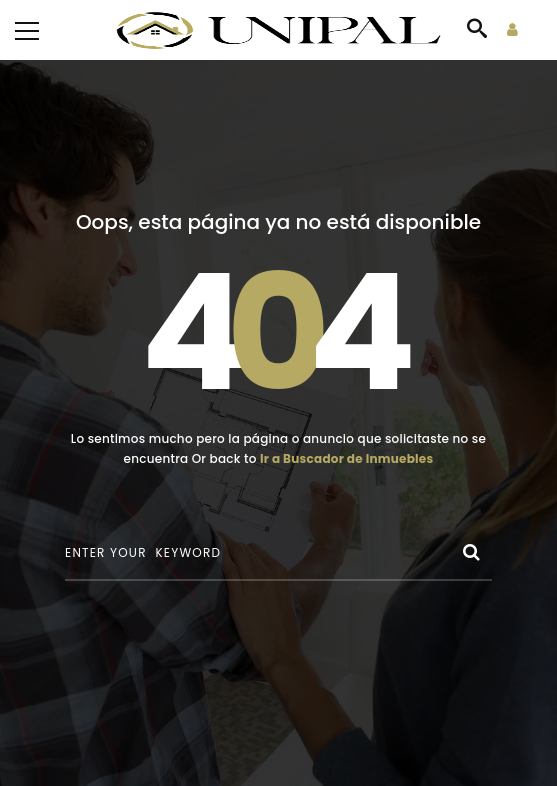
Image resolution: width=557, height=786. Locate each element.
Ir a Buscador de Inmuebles (346, 458)
